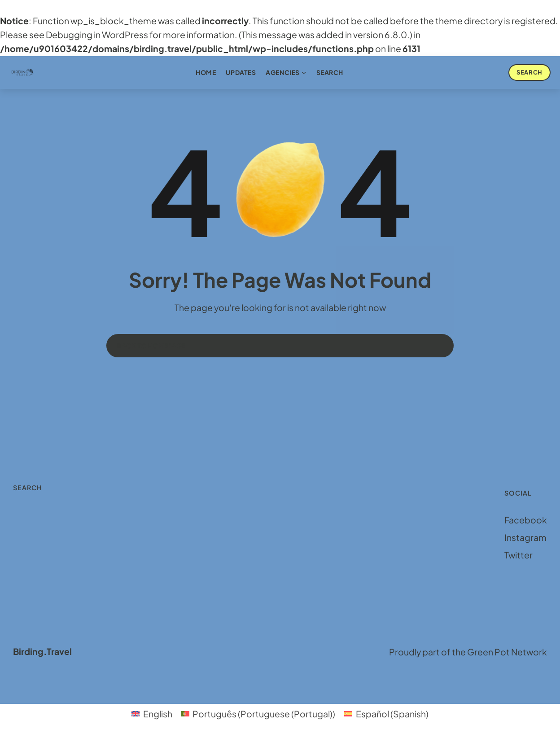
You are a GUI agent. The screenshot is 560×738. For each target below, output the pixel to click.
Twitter (518, 555)
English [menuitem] (158, 714)
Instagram (525, 537)
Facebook (526, 520)
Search (529, 72)
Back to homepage (151, 346)
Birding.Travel (42, 651)
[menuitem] (152, 714)
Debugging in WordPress (97, 35)
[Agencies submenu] (304, 72)
